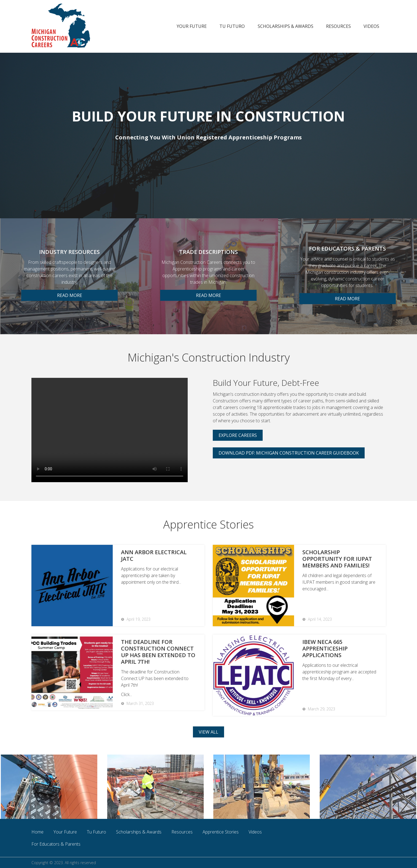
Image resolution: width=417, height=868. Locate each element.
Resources (338, 26)
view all (208, 732)
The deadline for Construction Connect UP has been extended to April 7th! (158, 652)
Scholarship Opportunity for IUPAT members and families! (337, 559)
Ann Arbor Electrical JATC (154, 556)
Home (37, 832)
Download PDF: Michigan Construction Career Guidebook (289, 453)
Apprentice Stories (221, 832)
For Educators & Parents (56, 844)
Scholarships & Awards (286, 26)
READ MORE (70, 295)
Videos (371, 26)
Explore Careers (238, 435)
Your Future (192, 26)
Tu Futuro (232, 26)
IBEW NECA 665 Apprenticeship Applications (325, 649)
